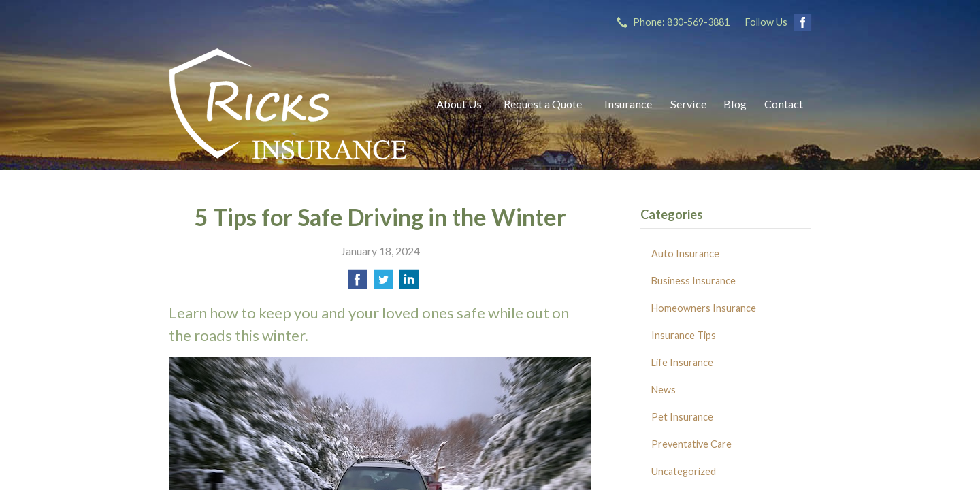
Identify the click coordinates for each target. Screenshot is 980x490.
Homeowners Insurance (704, 308)
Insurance (628, 104)
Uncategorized (684, 471)
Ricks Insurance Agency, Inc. (288, 104)
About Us (459, 104)
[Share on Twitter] (383, 283)
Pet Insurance (682, 417)
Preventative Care (691, 444)
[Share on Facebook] (357, 283)
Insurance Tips (684, 335)
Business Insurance (693, 281)
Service (688, 104)
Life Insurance (682, 362)
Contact (784, 104)
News (664, 390)
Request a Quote (543, 104)
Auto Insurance (685, 254)
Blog (735, 104)
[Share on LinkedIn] (409, 283)
